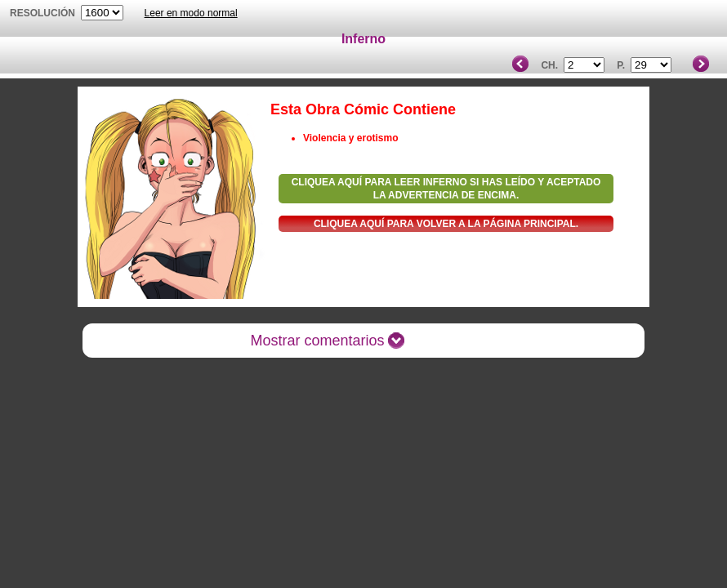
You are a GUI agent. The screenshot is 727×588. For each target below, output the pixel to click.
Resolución (42, 13)
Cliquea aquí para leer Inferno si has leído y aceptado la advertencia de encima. (446, 189)
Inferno (363, 39)
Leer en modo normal (191, 13)
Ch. (549, 65)
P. (621, 65)
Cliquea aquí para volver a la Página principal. (446, 224)
